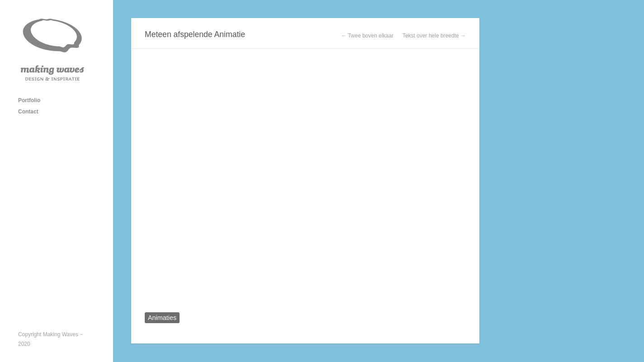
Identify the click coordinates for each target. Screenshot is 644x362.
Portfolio (29, 100)
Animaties (162, 318)
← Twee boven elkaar (367, 36)
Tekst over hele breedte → (434, 36)
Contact (28, 112)
